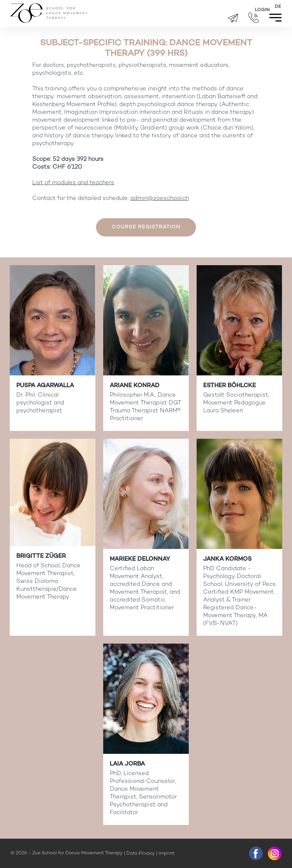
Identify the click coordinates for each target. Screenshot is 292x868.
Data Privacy (140, 853)
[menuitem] (278, 7)
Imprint (167, 853)
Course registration (146, 227)
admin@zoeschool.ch (160, 198)
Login (262, 10)
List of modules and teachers (73, 183)
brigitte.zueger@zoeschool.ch (233, 18)
